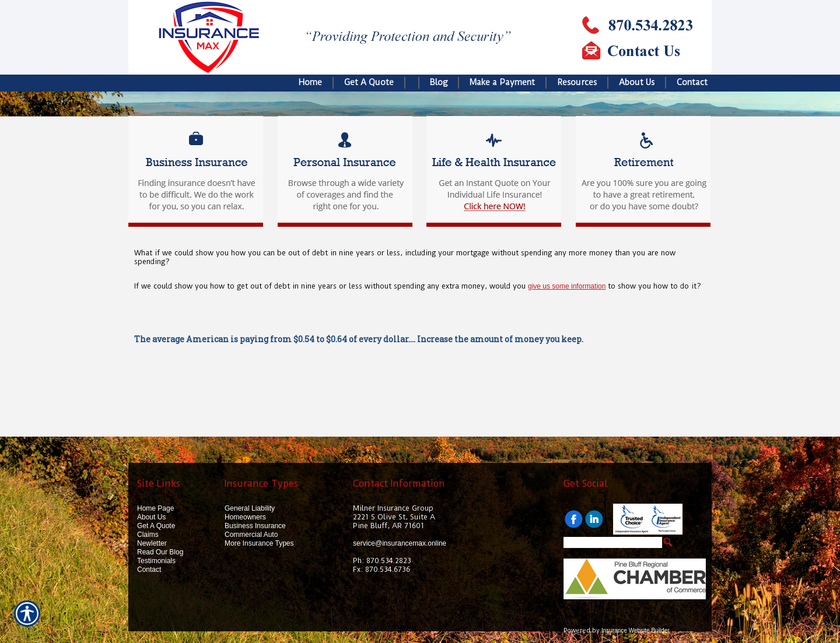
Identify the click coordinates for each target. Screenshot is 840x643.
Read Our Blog (160, 552)
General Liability (250, 508)
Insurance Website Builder (636, 630)
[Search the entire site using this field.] (613, 542)
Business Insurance (255, 526)
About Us (151, 517)
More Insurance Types (259, 543)
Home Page (155, 508)
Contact (149, 570)
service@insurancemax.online (400, 543)
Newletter (152, 543)
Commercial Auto (251, 535)
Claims (148, 535)
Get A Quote (156, 526)
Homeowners (245, 517)
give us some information (567, 286)
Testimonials (156, 561)
